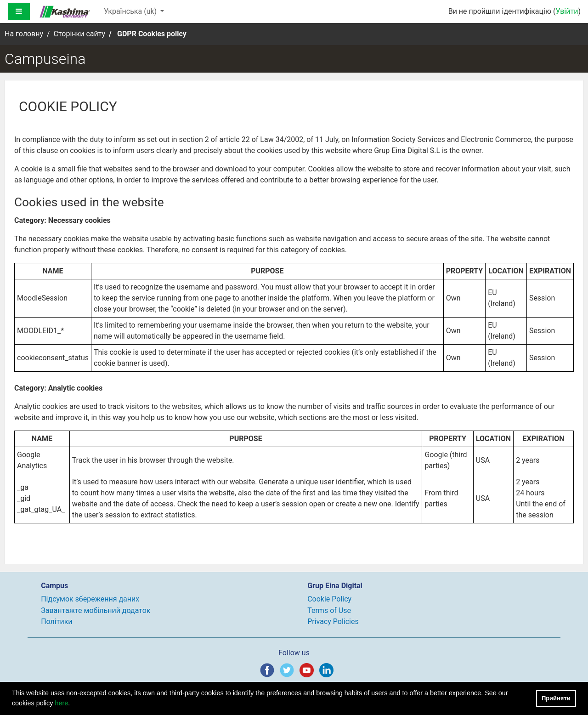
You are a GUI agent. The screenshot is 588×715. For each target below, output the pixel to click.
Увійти (567, 11)
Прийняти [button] (556, 698)
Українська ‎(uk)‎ (131, 11)
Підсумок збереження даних (90, 599)
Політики (57, 621)
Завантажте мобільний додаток (96, 610)
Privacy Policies (333, 621)
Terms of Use (329, 610)
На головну (24, 34)
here (62, 703)
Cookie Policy (329, 599)
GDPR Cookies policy (152, 34)
